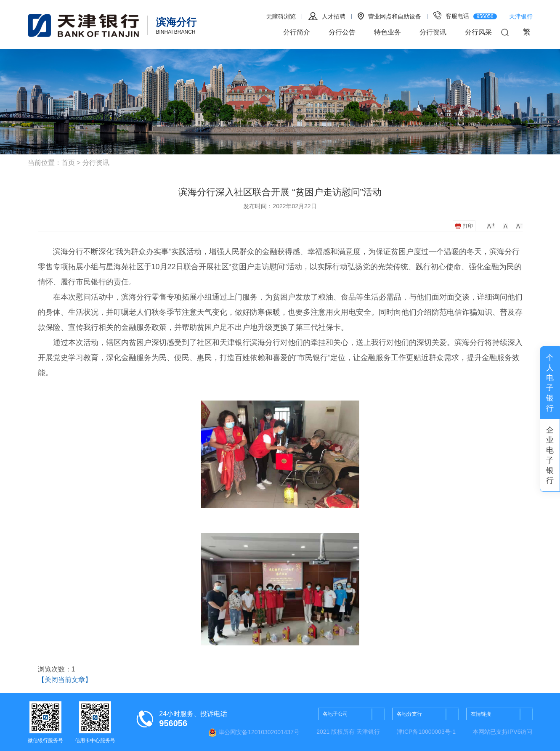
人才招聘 (327, 16)
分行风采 (478, 32)
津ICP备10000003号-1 (426, 732)
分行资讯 (433, 32)
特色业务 (387, 32)
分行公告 (342, 32)
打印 (464, 226)
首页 (68, 163)
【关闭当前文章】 (65, 680)
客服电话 (465, 15)
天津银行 (521, 16)
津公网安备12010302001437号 (254, 732)
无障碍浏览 (281, 16)
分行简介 (297, 32)
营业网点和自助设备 (389, 16)
